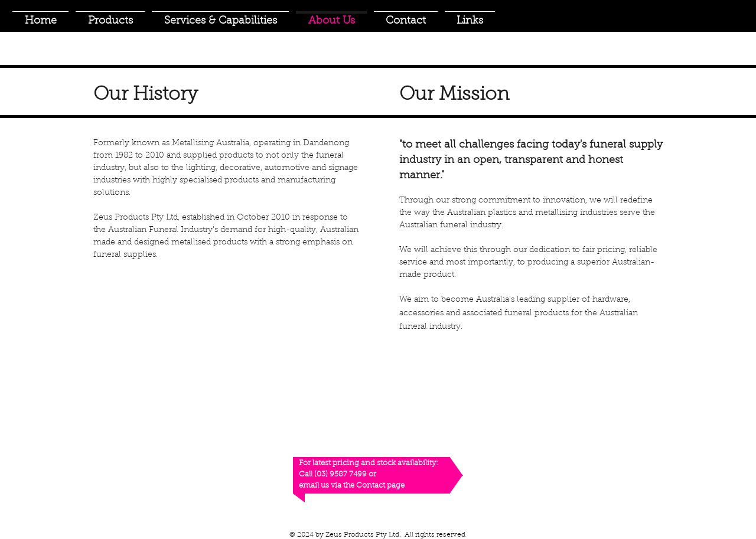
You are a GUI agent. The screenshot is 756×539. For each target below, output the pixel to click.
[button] (110, 16)
